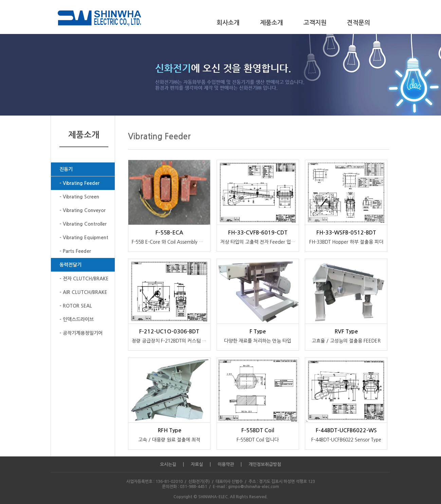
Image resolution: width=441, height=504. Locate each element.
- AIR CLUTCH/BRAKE (83, 292)
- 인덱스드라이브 (77, 319)
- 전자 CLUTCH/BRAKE (84, 279)
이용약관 (226, 464)
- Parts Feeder (75, 251)
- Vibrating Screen (79, 197)
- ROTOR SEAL (76, 306)
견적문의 (359, 23)
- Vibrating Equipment (84, 238)
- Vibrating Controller (83, 224)
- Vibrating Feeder (79, 183)
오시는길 (168, 464)
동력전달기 (70, 265)
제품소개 (272, 23)
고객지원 (315, 23)
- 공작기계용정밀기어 (81, 333)
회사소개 (228, 23)
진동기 (66, 169)
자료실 (197, 464)
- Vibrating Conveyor (82, 210)
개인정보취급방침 (265, 464)
